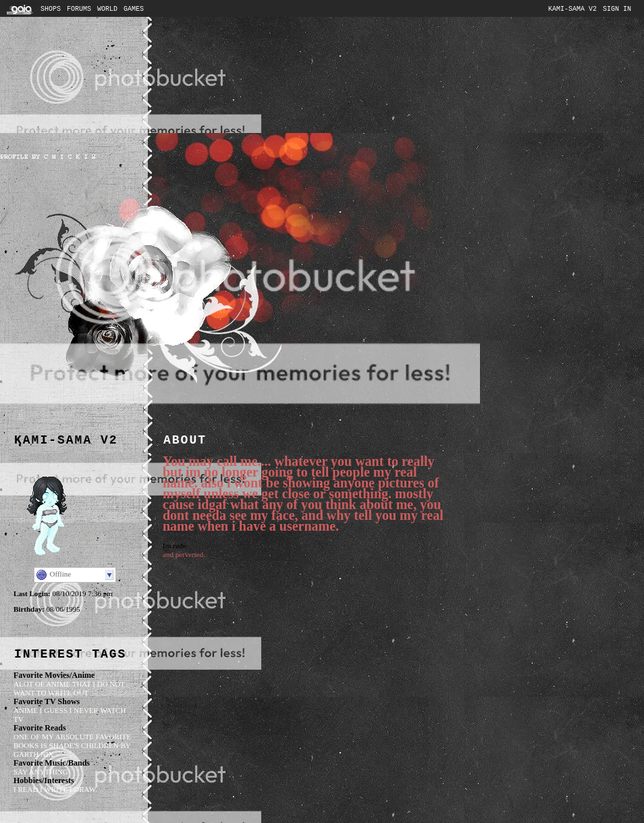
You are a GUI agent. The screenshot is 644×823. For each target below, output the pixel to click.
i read (26, 789)
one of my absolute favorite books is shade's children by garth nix (72, 745)
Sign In (617, 9)
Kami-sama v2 (572, 9)
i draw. (83, 789)
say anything (41, 772)
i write (54, 789)
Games (134, 9)
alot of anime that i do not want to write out (69, 688)
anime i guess (41, 710)
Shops (51, 9)
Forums (79, 9)
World (107, 9)
